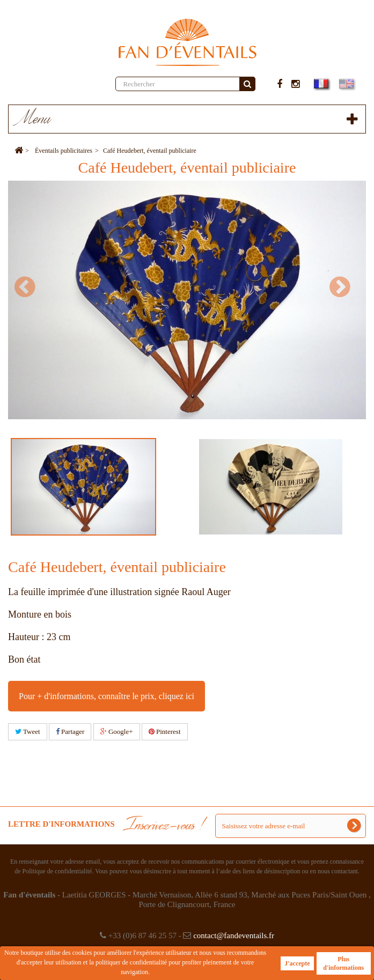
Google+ (117, 732)
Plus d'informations (343, 963)
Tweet (28, 732)
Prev (30, 287)
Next (344, 287)
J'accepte (297, 963)
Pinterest (165, 732)
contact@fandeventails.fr (234, 936)
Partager (70, 732)
